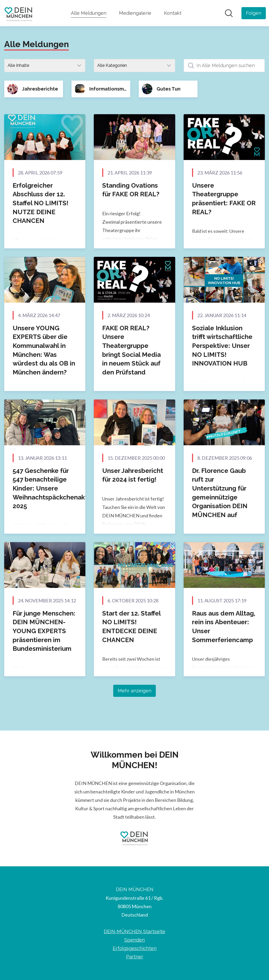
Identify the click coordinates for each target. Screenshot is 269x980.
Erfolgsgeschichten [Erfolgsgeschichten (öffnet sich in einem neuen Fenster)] (135, 948)
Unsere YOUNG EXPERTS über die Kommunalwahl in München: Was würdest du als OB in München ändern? (44, 350)
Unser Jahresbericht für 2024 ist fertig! (133, 475)
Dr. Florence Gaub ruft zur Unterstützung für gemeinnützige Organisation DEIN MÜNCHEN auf (220, 493)
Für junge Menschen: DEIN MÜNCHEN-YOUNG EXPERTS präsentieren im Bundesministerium (44, 631)
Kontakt (173, 13)
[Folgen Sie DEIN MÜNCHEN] (254, 13)
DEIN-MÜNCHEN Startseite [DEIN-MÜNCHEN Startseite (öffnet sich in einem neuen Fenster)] (134, 931)
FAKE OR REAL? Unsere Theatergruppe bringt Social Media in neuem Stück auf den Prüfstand (131, 350)
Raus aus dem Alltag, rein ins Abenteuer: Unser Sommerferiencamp (224, 627)
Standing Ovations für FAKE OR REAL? (131, 190)
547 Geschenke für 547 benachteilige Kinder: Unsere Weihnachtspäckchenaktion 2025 (55, 488)
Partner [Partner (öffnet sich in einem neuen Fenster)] (135, 957)
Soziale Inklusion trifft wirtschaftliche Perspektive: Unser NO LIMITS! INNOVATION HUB (222, 346)
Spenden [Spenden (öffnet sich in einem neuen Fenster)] (134, 940)
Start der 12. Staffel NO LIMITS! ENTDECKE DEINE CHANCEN (131, 627)
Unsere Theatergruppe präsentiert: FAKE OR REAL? (224, 199)
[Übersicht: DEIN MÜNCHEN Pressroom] (19, 13)
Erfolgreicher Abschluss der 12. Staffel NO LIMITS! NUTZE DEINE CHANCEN (40, 203)
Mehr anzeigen (134, 691)
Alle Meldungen (89, 12)
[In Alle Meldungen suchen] (224, 66)
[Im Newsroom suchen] (229, 13)
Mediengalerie (135, 13)
